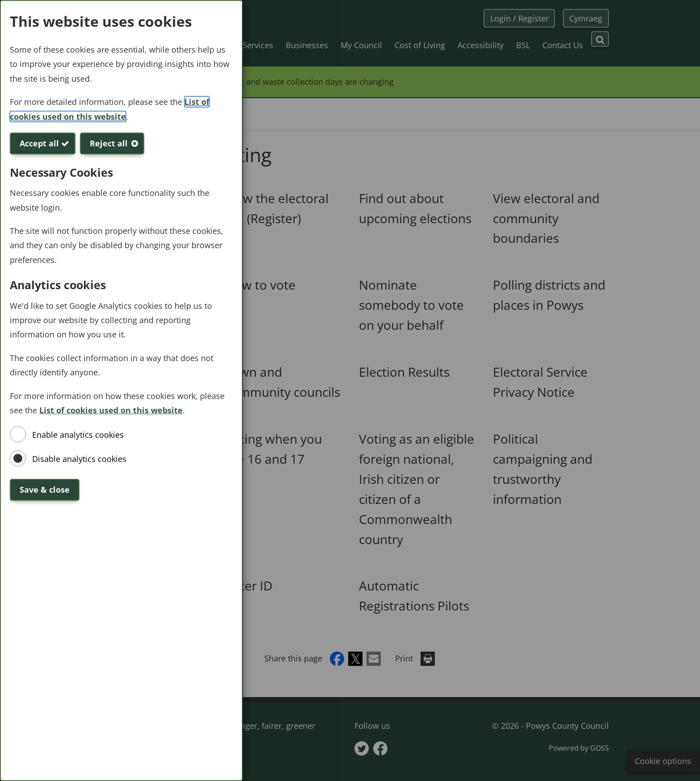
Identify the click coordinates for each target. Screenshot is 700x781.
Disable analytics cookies (79, 459)
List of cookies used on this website (111, 410)
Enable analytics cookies (78, 435)
